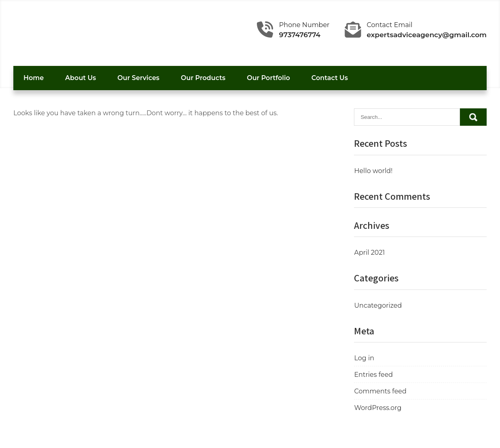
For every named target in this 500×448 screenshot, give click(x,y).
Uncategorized (378, 305)
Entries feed (373, 375)
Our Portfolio (268, 78)
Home (34, 78)
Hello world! (373, 171)
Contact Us (330, 78)
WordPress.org (378, 408)
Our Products (203, 78)
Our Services (138, 78)
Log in (364, 358)
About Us (81, 78)
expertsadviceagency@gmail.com (427, 35)
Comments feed (380, 391)
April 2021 (369, 253)
